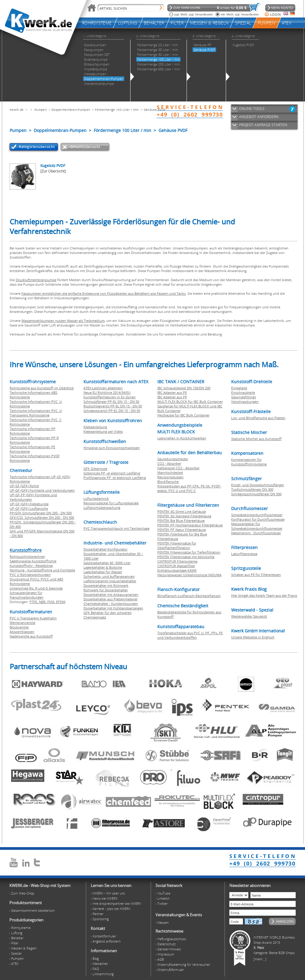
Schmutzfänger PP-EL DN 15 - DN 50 (111, 402)
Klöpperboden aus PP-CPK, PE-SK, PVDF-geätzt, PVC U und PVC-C (189, 488)
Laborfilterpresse (244, 554)
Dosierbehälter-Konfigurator (105, 549)
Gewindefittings (244, 397)
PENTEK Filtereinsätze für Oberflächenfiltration (177, 545)
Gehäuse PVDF (155, 110)
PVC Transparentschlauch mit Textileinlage (116, 528)
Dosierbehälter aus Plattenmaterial (110, 599)
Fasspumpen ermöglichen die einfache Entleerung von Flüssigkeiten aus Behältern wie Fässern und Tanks (104, 293)
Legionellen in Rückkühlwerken (182, 438)
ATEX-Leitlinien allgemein (103, 388)
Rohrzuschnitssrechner (27, 556)
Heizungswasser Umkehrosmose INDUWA (189, 575)
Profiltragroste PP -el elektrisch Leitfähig (115, 478)
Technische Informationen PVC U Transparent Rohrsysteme (36, 413)
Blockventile (19, 627)
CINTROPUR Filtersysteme (177, 561)
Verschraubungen (245, 402)
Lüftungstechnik (96, 498)
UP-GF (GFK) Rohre (24, 486)
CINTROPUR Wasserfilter (176, 566)
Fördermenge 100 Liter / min (117, 110)
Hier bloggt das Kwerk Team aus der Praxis (264, 595)
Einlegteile (239, 388)
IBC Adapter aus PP (172, 397)
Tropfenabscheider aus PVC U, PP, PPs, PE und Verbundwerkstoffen (190, 635)
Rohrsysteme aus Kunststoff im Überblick (42, 388)
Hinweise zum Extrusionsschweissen (112, 448)
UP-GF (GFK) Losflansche (29, 508)
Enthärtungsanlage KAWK (177, 570)
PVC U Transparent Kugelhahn (33, 618)
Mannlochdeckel (170, 472)
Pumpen (41, 110)
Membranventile (22, 623)
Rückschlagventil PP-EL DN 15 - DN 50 (113, 406)
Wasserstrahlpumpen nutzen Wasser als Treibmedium (63, 321)
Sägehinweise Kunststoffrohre (33, 561)
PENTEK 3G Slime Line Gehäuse (182, 511)
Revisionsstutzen (170, 477)
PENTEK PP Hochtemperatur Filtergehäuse (190, 525)
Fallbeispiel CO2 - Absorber (178, 468)
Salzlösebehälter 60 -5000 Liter (107, 563)
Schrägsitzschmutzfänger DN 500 (256, 494)
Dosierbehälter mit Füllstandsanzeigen (113, 608)
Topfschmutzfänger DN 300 (252, 489)
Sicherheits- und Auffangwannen (109, 576)
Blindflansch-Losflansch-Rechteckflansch (189, 596)
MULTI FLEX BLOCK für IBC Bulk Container (190, 402)
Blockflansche (168, 482)
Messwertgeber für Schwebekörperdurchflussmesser (257, 526)
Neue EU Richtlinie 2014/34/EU (107, 392)
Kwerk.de (17, 110)
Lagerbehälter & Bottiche (103, 567)
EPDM (61, 602)
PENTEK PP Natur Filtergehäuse (182, 530)
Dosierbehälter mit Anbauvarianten (111, 594)
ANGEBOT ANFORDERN (259, 117)
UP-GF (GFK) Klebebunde (29, 504)
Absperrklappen (22, 632)
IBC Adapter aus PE (172, 392)
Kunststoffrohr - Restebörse (31, 566)
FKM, (52, 602)
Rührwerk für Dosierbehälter (106, 590)
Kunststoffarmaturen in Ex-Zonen (110, 397)
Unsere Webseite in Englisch (253, 637)
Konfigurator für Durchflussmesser (258, 519)
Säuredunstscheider (173, 459)
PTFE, (34, 602)
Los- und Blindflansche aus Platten (258, 418)
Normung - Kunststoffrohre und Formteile (42, 570)
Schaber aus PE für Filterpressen (256, 575)
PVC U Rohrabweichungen (30, 575)
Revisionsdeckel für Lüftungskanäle (111, 503)
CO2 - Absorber (169, 463)
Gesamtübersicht (85, 147)
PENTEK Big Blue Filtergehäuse (181, 521)
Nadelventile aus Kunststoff (31, 636)
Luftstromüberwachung (102, 508)
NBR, (43, 602)
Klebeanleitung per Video (103, 431)
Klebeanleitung (95, 427)
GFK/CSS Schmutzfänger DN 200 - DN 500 (42, 517)
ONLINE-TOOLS (252, 109)
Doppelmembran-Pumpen (71, 110)
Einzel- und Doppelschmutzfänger (258, 485)
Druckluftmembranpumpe (36, 280)
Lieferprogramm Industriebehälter (110, 581)
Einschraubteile (243, 392)
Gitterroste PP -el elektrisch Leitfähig (112, 473)
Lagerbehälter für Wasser (103, 572)
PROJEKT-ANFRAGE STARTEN (263, 125)
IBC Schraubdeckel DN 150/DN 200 (184, 388)
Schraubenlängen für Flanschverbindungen (27, 595)
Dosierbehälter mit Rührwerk (106, 585)
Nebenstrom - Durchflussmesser (256, 533)
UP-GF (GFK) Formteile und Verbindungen (42, 490)
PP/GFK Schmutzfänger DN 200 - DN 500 (41, 513)
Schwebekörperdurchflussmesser (257, 515)
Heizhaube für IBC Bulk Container (183, 415)
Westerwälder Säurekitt (249, 616)
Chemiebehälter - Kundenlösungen (111, 604)
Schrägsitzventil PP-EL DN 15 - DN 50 (112, 411)
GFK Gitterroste (95, 469)
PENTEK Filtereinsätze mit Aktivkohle (186, 557)
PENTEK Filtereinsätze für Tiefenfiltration (189, 552)
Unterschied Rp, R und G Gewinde (36, 588)
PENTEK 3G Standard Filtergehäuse (184, 516)
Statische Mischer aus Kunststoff (256, 439)
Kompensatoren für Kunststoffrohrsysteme (249, 462)
